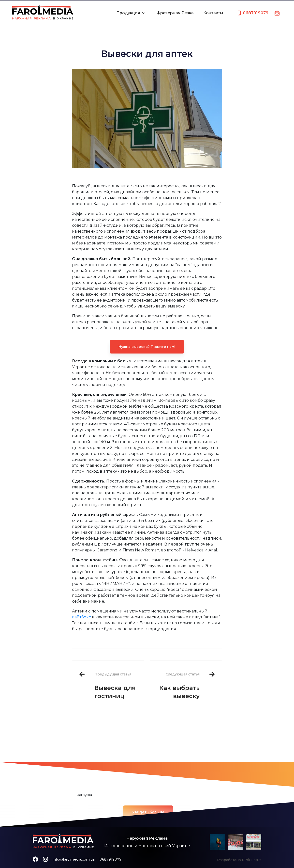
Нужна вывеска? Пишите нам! (147, 359)
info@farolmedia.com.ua (74, 859)
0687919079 (110, 859)
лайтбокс (81, 617)
